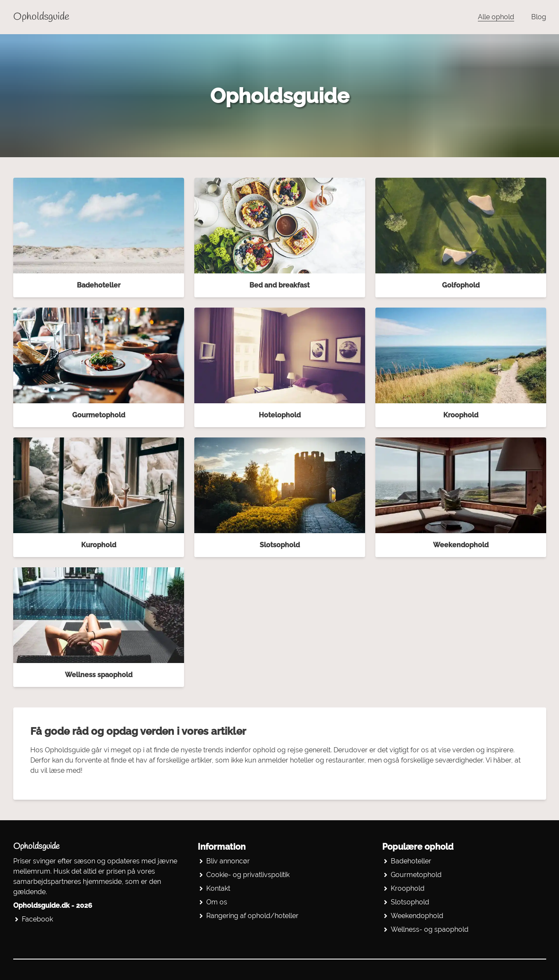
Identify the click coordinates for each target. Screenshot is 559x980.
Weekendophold (461, 545)
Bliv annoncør (228, 861)
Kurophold (99, 545)
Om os (217, 902)
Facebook (37, 919)
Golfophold (461, 285)
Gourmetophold (99, 415)
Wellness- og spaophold (430, 929)
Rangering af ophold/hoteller (252, 916)
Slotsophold (280, 545)
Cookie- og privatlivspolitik (248, 875)
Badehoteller (99, 285)
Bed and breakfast (279, 285)
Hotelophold (280, 415)
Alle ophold (496, 17)
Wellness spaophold (99, 675)
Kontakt (218, 888)
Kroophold (461, 415)
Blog (539, 17)
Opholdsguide (41, 17)
